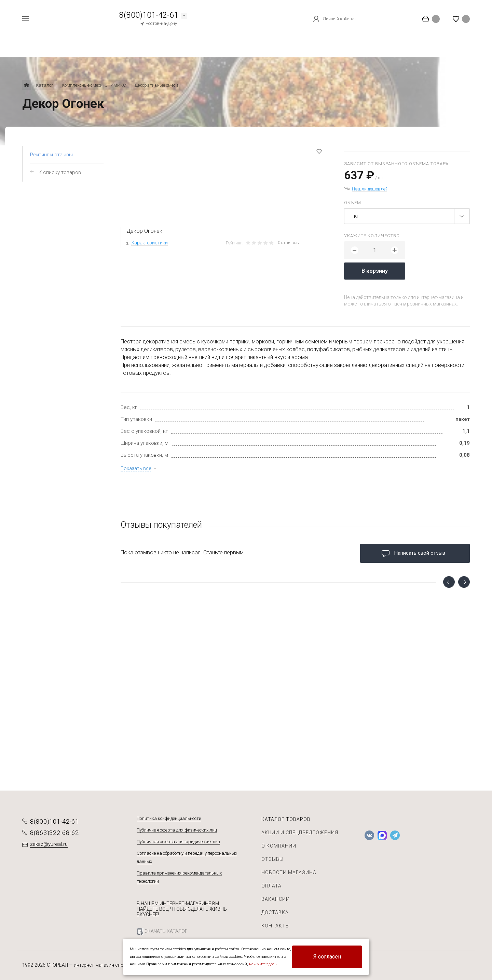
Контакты (276, 926)
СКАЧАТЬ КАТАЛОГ (162, 932)
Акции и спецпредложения (300, 833)
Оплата (271, 886)
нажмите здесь (263, 964)
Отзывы (272, 859)
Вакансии (276, 899)
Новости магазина (289, 872)
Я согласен (327, 957)
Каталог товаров (286, 819)
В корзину (375, 271)
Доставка (275, 912)
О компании (279, 846)
